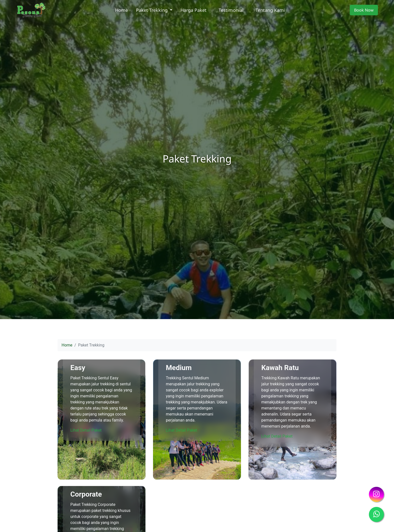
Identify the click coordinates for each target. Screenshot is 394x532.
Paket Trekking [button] (152, 10)
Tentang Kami (270, 10)
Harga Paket (193, 10)
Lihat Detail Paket (86, 430)
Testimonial (231, 10)
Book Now (364, 10)
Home (121, 10)
